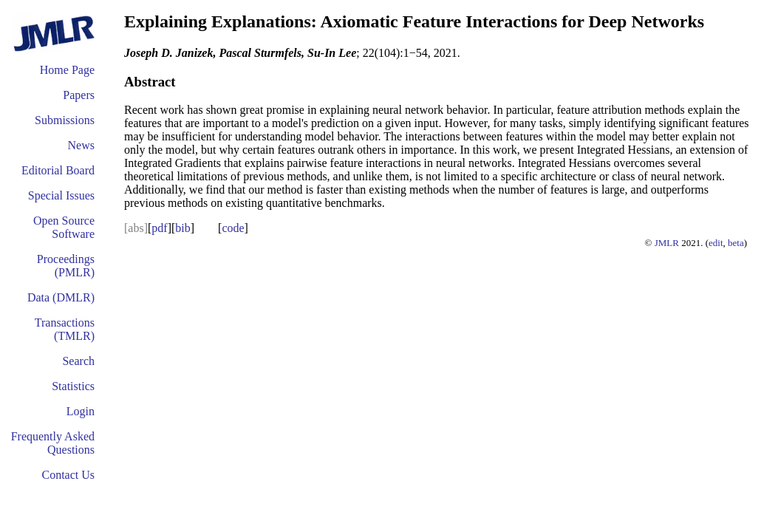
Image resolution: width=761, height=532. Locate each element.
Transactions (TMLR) (65, 329)
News (81, 145)
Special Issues (61, 195)
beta (736, 243)
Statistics (73, 386)
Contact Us (68, 475)
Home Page (67, 70)
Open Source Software (64, 227)
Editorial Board (58, 170)
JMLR (667, 243)
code (233, 228)
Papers (79, 95)
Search (78, 361)
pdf (159, 228)
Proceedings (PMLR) (66, 266)
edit (716, 243)
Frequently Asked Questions (53, 443)
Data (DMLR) (61, 297)
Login (81, 411)
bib (182, 228)
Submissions (65, 120)
